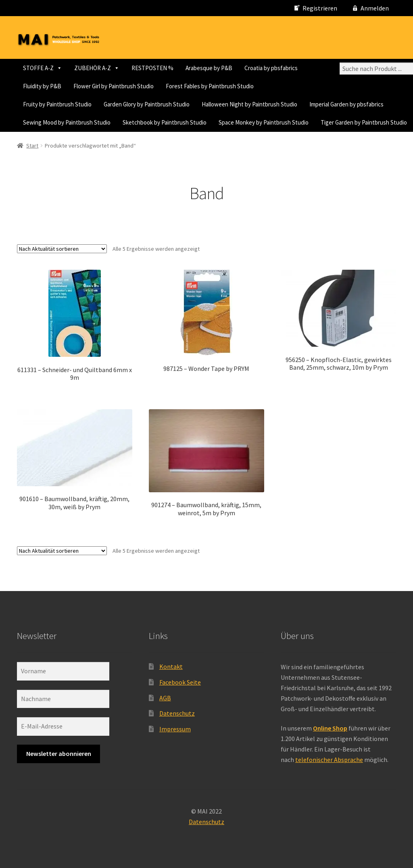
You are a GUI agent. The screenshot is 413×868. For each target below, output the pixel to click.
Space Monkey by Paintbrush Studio (264, 122)
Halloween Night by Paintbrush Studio (249, 104)
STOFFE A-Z (43, 68)
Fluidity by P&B (42, 86)
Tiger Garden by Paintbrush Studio (364, 122)
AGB (165, 698)
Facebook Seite (180, 682)
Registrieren (320, 8)
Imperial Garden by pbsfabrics (346, 104)
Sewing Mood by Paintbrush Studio (67, 122)
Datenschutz (177, 713)
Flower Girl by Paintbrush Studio (114, 86)
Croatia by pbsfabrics (271, 68)
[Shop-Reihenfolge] (62, 249)
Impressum (175, 729)
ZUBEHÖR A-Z (97, 68)
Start (32, 146)
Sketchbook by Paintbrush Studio (165, 122)
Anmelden (375, 8)
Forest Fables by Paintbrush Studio (210, 86)
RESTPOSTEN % (152, 68)
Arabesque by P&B (209, 68)
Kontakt (171, 666)
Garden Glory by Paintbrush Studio (147, 104)
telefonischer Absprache (329, 760)
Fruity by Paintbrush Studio (57, 104)
